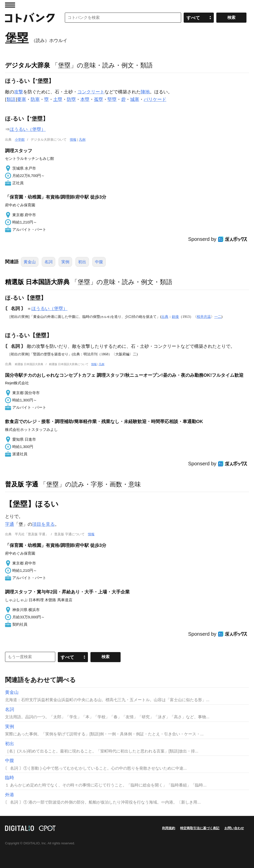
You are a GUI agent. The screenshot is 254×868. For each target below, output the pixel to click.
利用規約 (169, 828)
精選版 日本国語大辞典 (37, 282)
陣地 (145, 92)
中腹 (99, 262)
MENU (10, 5)
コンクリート (91, 92)
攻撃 (19, 92)
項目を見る (43, 524)
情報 (73, 140)
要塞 (22, 99)
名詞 (48, 262)
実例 (65, 262)
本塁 (85, 99)
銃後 (175, 317)
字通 (10, 524)
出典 (165, 317)
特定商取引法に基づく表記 (200, 828)
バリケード (155, 99)
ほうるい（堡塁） (28, 129)
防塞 (35, 99)
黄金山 (30, 262)
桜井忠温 (204, 317)
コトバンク (30, 18)
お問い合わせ (234, 828)
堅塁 (112, 99)
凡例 (82, 140)
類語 (11, 99)
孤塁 (98, 99)
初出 (82, 262)
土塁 (58, 99)
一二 (218, 317)
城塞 (135, 99)
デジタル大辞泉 (28, 65)
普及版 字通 (22, 484)
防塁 (71, 99)
